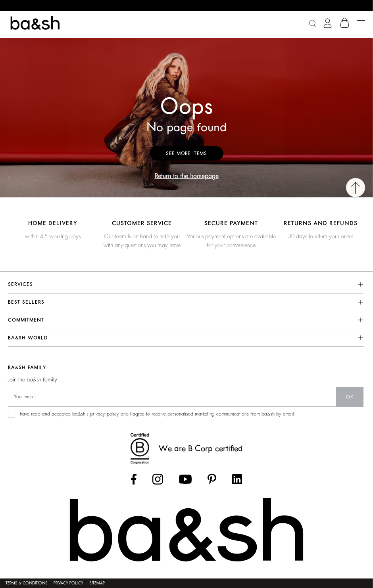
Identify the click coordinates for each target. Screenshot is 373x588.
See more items (186, 153)
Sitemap (97, 583)
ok (350, 397)
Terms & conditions (27, 583)
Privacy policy (68, 583)
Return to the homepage (187, 176)
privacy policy (105, 414)
